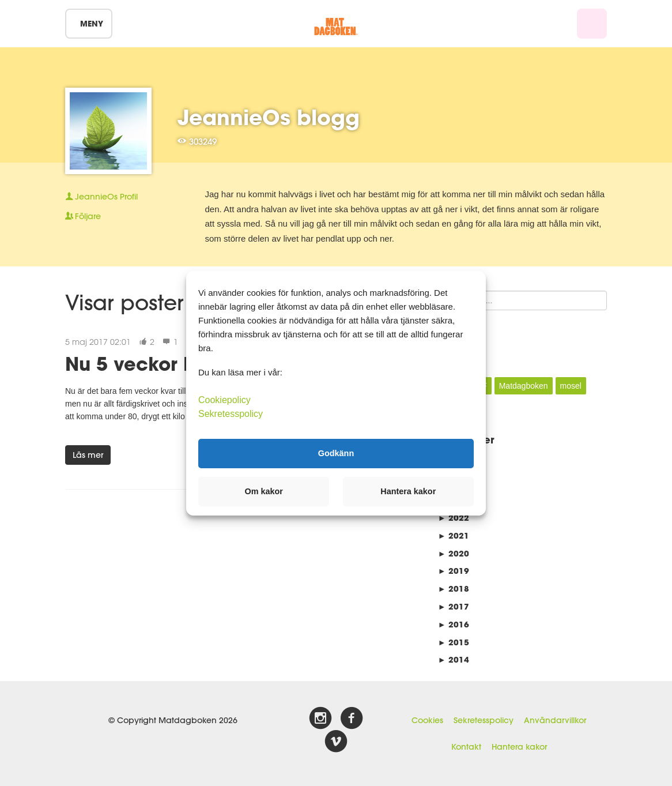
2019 (454, 571)
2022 (454, 518)
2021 (454, 535)
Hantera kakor (519, 747)
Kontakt (466, 747)
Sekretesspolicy (484, 720)
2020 (454, 553)
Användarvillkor (555, 720)
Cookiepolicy (224, 399)
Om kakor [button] (264, 491)
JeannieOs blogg (269, 117)
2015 (454, 642)
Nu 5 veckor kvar (145, 364)
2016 (454, 624)
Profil (101, 197)
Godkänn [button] (336, 453)
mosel (571, 386)
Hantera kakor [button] (408, 491)
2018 (454, 588)
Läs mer (88, 455)
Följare (83, 216)
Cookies (427, 720)
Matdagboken (524, 386)
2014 (454, 659)
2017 (454, 606)
